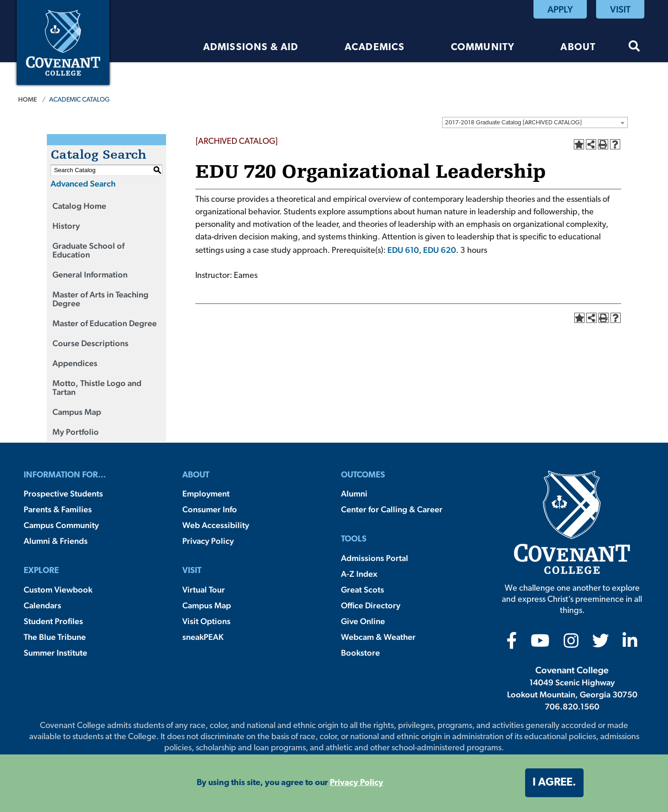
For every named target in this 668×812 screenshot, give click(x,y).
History (66, 226)
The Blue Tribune (55, 637)
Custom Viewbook (58, 590)
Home (28, 99)
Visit (620, 9)
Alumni (354, 493)
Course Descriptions (90, 343)
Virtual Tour (204, 590)
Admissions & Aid (251, 48)
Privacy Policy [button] (356, 783)
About (578, 48)
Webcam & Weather (378, 637)
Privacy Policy (208, 541)
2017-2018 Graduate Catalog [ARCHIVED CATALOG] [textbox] (513, 123)
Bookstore (360, 653)
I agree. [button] (554, 783)
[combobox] (535, 122)
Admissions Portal (375, 558)
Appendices (75, 363)
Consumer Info (210, 509)
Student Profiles (53, 621)
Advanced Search (83, 184)
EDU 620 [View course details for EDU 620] (440, 250)
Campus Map (77, 412)
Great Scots (363, 590)
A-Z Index (359, 574)
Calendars (42, 605)
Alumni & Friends (56, 541)
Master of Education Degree (105, 323)
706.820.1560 (572, 706)
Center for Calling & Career (392, 509)
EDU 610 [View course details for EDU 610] (403, 250)
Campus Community (61, 525)
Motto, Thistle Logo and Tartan (97, 387)
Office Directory (371, 605)
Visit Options (206, 621)
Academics (375, 48)
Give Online (363, 621)
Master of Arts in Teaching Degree (100, 299)
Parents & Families (58, 509)
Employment (206, 493)
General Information (90, 274)
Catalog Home (79, 206)
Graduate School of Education (88, 250)
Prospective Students (63, 493)
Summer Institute (55, 653)
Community (483, 48)
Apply (560, 9)
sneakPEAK (203, 637)
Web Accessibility (216, 525)
